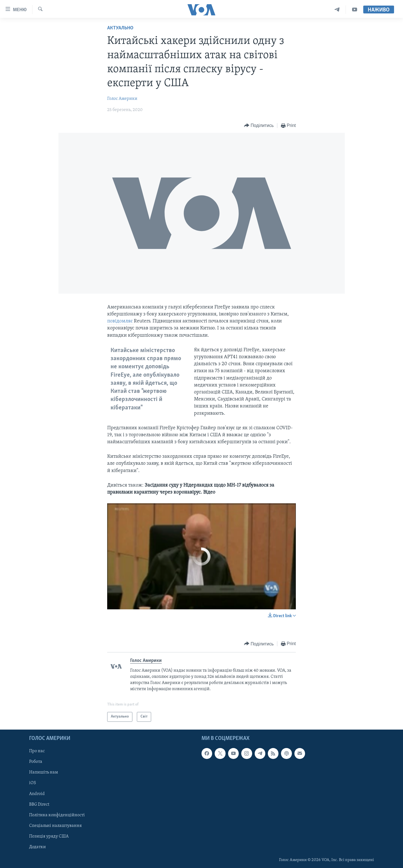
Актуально (120, 28)
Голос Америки (122, 99)
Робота (36, 762)
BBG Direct (39, 804)
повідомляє (120, 321)
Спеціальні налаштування (55, 826)
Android (37, 794)
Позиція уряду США (49, 836)
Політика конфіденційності (57, 815)
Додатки (38, 847)
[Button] (259, 126)
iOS (33, 783)
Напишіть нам (44, 772)
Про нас (37, 751)
